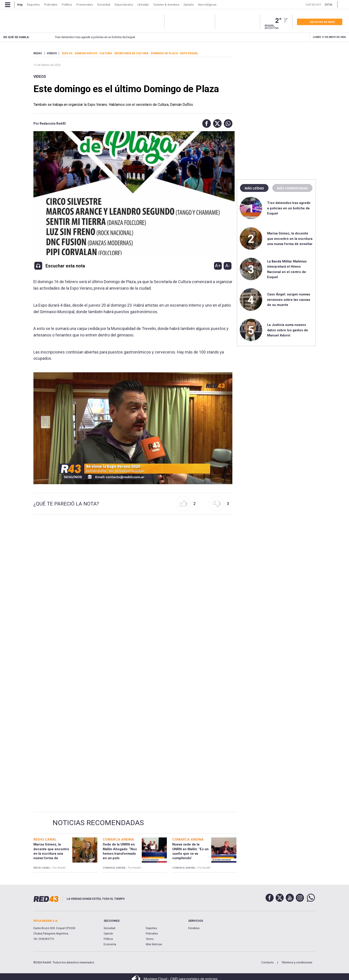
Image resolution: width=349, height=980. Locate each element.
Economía (110, 944)
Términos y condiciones (297, 962)
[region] (276, 80)
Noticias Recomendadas (98, 823)
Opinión (108, 934)
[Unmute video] (133, 428)
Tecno (150, 939)
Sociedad (109, 928)
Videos (40, 77)
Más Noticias (154, 944)
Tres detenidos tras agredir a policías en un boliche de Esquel (87, 37)
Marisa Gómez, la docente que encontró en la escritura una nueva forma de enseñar (290, 239)
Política (108, 939)
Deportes (151, 928)
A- (228, 266)
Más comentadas (292, 188)
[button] (205, 124)
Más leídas (254, 188)
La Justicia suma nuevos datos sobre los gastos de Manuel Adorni (288, 330)
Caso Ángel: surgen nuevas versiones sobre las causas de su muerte (289, 300)
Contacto (268, 962)
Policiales (152, 934)
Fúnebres (194, 928)
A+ (218, 266)
